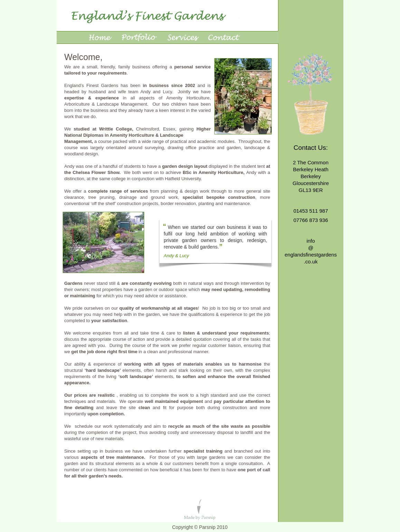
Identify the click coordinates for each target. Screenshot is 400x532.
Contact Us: (311, 148)
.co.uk (311, 262)
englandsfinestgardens (311, 255)
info (311, 241)
